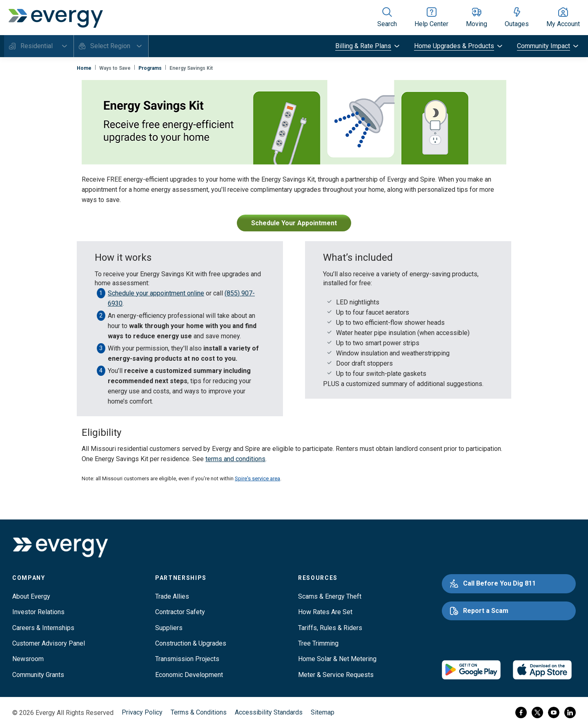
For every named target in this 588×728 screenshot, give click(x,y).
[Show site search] (387, 18)
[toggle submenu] (368, 46)
